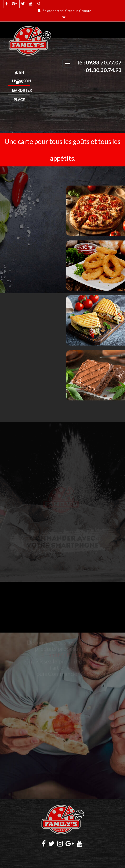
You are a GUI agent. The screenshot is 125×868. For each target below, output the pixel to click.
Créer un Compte (78, 11)
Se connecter (53, 11)
